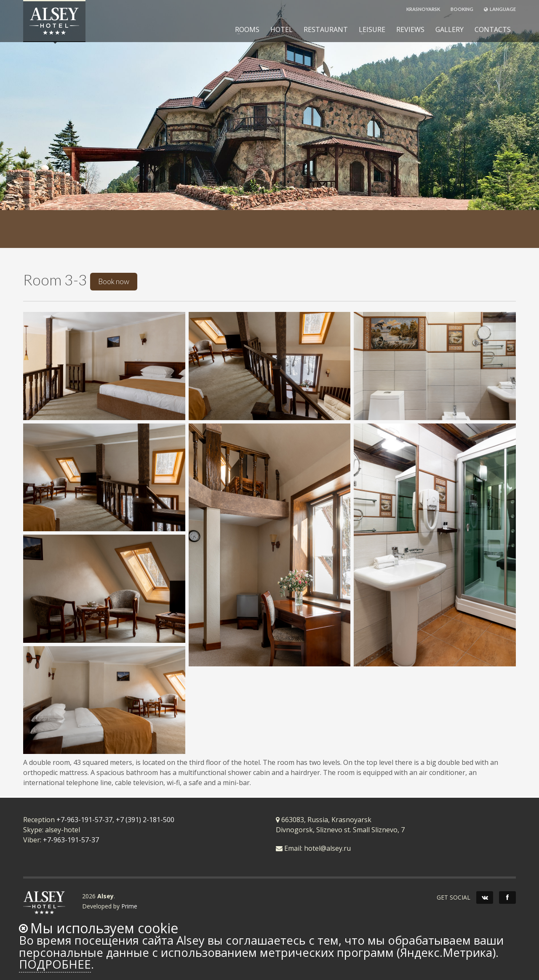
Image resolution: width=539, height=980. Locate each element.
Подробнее (55, 964)
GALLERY (450, 29)
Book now (114, 281)
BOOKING (462, 9)
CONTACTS (493, 29)
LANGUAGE (500, 9)
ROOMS (245, 29)
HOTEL (282, 29)
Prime (129, 906)
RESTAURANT (326, 29)
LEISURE (370, 29)
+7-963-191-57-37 (84, 820)
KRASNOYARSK (423, 9)
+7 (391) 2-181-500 (145, 820)
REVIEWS (410, 29)
